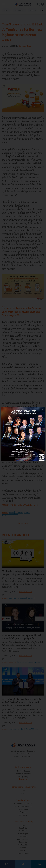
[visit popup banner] (23, 434)
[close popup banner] (42, 409)
